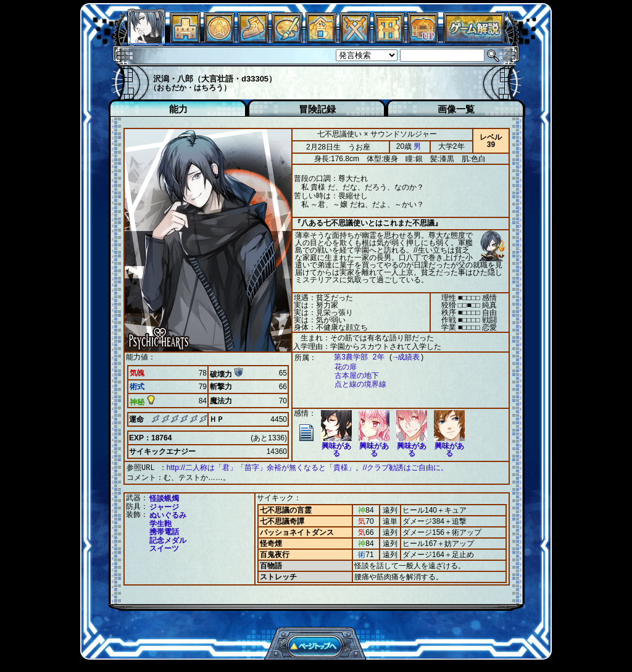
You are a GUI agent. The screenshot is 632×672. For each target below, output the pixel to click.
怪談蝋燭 (164, 497)
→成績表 (400, 357)
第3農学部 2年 (353, 357)
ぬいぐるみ (168, 514)
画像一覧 (456, 109)
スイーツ (164, 547)
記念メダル (168, 539)
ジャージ (164, 506)
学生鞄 (160, 523)
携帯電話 (164, 531)
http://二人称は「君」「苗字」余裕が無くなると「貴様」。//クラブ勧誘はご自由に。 (308, 468)
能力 (178, 109)
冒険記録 (317, 109)
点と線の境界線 (354, 384)
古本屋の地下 (351, 376)
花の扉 (339, 367)
